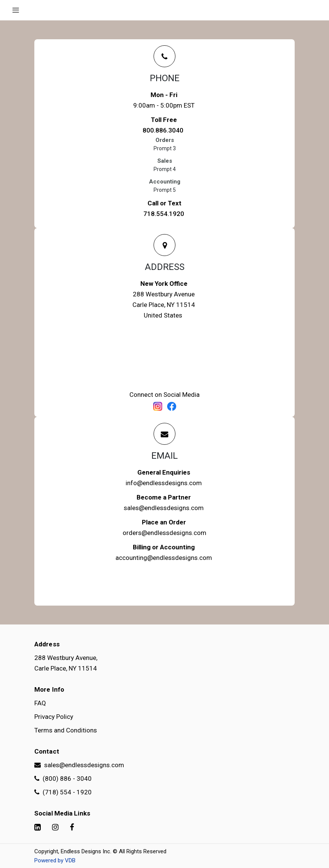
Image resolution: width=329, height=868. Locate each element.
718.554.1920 (164, 214)
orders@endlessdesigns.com (164, 533)
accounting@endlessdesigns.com (164, 558)
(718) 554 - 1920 (63, 792)
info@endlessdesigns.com (164, 483)
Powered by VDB (55, 860)
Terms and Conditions (66, 730)
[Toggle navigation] (15, 10)
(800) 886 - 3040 (63, 779)
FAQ (40, 703)
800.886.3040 (163, 130)
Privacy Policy (54, 717)
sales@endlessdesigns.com (164, 508)
